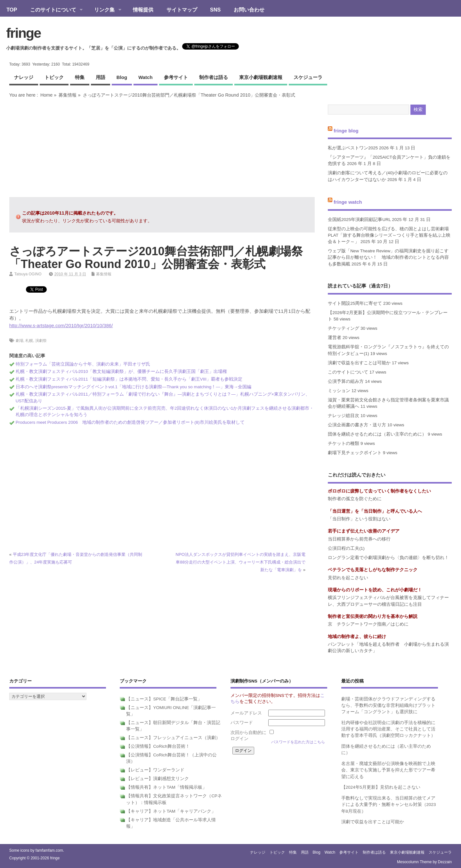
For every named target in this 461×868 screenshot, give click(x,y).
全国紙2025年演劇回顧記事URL (359, 220)
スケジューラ (308, 77)
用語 (101, 77)
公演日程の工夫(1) (346, 548)
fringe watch (348, 202)
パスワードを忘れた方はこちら (298, 742)
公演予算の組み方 (346, 381)
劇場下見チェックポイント (355, 453)
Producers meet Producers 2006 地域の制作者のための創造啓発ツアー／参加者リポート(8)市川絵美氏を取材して (130, 422)
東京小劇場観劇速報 (261, 77)
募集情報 (68, 95)
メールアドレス (246, 713)
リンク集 (105, 10)
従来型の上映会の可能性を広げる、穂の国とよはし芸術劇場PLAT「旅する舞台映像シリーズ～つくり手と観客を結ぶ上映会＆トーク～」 (389, 235)
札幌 (29, 341)
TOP (12, 10)
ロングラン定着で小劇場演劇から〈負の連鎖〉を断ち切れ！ (388, 558)
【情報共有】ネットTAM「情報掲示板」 (166, 787)
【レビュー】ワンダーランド (155, 770)
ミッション (339, 391)
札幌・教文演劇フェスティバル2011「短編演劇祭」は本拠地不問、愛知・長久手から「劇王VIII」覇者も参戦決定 (129, 379)
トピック (54, 77)
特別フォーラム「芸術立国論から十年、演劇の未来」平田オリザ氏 (83, 364)
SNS (215, 10)
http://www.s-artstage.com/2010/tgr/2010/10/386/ (61, 325)
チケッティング (344, 328)
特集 (80, 77)
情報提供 (143, 10)
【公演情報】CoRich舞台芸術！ (158, 746)
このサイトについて (53, 10)
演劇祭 (41, 341)
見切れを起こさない (348, 578)
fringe (23, 33)
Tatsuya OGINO (28, 274)
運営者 (335, 338)
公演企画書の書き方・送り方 (357, 425)
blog (122, 77)
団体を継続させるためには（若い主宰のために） (377, 434)
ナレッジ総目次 (344, 416)
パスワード (242, 723)
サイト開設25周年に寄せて (355, 303)
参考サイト (176, 77)
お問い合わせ (249, 10)
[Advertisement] (162, 147)
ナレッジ (24, 77)
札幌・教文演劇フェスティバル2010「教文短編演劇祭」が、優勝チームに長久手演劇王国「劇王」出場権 (121, 371)
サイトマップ (182, 10)
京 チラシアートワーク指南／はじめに (368, 624)
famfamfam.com (49, 850)
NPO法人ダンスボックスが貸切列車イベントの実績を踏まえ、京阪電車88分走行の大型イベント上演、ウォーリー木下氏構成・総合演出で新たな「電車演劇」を (240, 562)
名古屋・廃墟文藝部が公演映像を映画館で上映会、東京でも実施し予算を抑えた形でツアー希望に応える (388, 770)
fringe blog (346, 130)
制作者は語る (214, 77)
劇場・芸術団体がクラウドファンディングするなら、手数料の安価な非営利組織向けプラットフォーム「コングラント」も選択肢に (388, 706)
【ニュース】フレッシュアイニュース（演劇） (173, 738)
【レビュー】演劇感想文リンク (158, 779)
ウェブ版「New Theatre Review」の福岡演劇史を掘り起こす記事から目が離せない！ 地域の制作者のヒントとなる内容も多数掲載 (388, 257)
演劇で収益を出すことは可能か (359, 363)
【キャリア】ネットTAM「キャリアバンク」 (171, 811)
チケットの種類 (344, 443)
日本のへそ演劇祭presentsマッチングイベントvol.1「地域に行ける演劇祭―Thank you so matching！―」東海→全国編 (133, 387)
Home (46, 95)
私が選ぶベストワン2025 (353, 148)
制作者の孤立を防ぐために (355, 499)
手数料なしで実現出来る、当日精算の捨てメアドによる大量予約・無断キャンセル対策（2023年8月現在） (389, 805)
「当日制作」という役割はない (359, 519)
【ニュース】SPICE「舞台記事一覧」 (164, 699)
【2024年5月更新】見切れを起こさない (381, 787)
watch (145, 77)
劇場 (20, 341)
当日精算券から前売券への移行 (359, 539)
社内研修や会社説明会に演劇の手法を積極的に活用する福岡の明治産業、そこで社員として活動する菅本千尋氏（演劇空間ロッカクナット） (388, 729)
